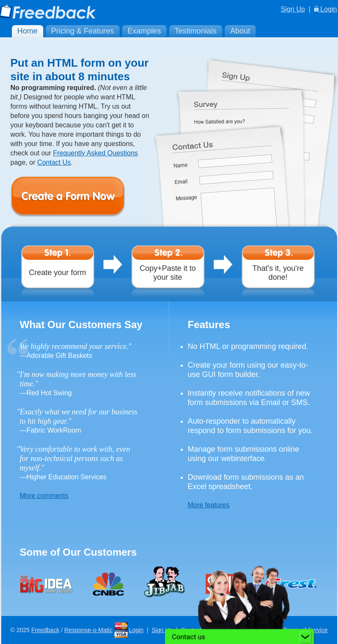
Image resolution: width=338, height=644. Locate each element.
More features (209, 505)
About (240, 31)
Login (326, 9)
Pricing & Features (83, 31)
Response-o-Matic (89, 630)
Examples (144, 31)
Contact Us (54, 162)
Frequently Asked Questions (95, 153)
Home (28, 31)
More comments (44, 496)
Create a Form (81, 197)
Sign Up (293, 9)
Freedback (45, 630)
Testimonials (196, 31)
